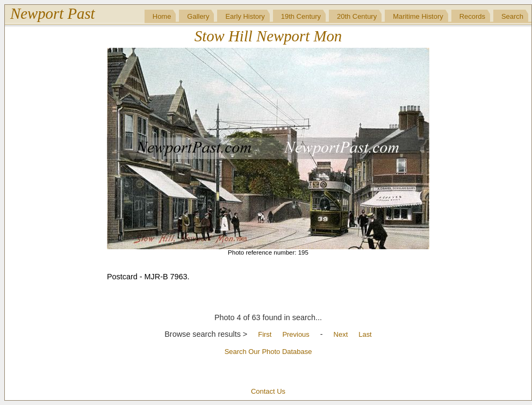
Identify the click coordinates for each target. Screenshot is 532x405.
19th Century (301, 16)
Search (512, 16)
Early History (245, 16)
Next (341, 334)
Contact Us (268, 391)
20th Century (357, 16)
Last (365, 334)
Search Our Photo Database (268, 352)
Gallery (198, 16)
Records (472, 16)
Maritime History (418, 16)
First (265, 334)
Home (162, 16)
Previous (296, 334)
